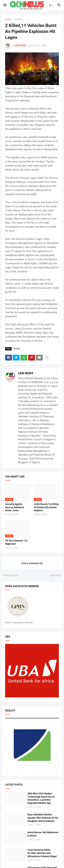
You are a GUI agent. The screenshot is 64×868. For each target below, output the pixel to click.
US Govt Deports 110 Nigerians (16, 542)
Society (18, 19)
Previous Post (11, 575)
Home (8, 19)
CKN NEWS (26, 373)
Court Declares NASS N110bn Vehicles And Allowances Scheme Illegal (42, 853)
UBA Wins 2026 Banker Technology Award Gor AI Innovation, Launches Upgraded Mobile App (41, 798)
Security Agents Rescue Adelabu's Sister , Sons (15, 507)
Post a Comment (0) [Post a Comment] (32, 563)
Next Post (55, 575)
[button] (5, 5)
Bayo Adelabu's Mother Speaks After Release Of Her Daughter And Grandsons (43, 818)
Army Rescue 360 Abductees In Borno (43, 834)
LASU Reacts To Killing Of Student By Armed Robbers (46, 507)
